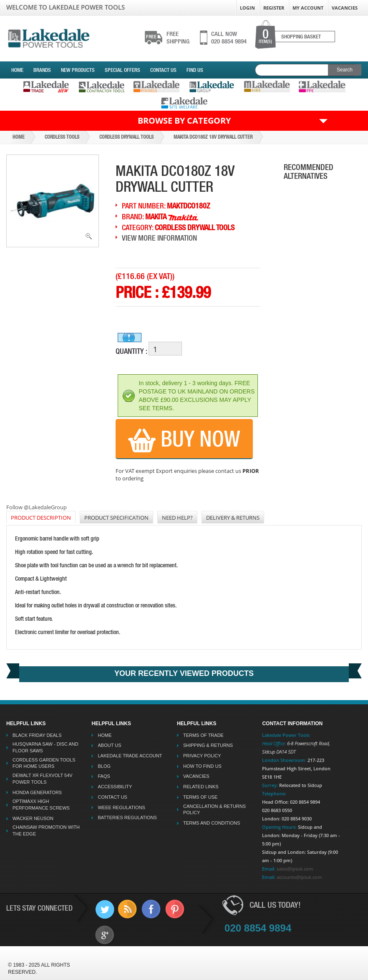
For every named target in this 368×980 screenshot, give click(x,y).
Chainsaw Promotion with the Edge (46, 830)
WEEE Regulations (121, 807)
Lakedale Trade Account (130, 756)
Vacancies (345, 8)
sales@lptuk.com (295, 869)
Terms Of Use (200, 797)
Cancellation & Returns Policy (214, 810)
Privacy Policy (202, 756)
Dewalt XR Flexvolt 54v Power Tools (43, 779)
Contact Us (163, 70)
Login (247, 8)
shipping (178, 38)
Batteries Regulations (127, 818)
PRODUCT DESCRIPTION (41, 518)
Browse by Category (184, 121)
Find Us (195, 70)
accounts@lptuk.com (299, 877)
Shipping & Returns (208, 745)
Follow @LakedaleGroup (37, 507)
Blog (104, 766)
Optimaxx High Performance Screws (41, 805)
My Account (308, 8)
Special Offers (122, 70)
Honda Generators (37, 792)
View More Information (159, 238)
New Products (78, 70)
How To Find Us (202, 766)
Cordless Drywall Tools (126, 137)
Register (274, 8)
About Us (109, 745)
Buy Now (184, 439)
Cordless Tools (62, 137)
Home (17, 70)
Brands (42, 70)
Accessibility (115, 787)
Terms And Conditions (212, 823)
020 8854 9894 (229, 38)
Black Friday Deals (37, 735)
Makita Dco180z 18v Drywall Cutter (213, 137)
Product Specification (116, 518)
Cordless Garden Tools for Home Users (44, 763)
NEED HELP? (177, 518)
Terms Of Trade (203, 735)
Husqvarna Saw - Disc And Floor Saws (45, 747)
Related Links (201, 787)
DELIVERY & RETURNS (233, 518)
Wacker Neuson (33, 818)
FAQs (104, 776)
